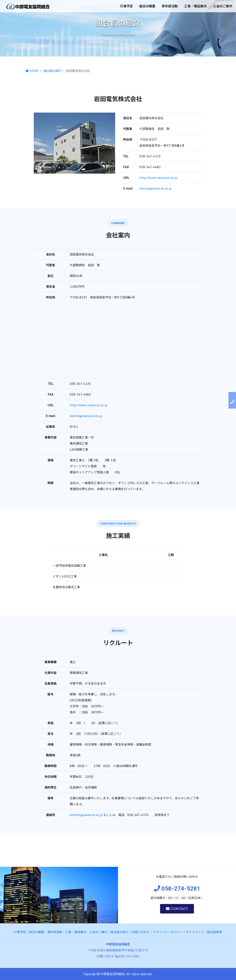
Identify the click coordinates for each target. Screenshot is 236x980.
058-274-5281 (127, 956)
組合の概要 (147, 6)
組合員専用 (215, 932)
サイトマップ (195, 932)
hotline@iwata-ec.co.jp (156, 188)
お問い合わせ (141, 932)
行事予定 (126, 6)
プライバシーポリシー (168, 932)
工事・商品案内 (195, 6)
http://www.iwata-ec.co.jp (158, 178)
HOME (32, 71)
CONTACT (177, 909)
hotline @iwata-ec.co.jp (86, 815)
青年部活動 (170, 6)
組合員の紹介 (52, 71)
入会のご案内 (223, 6)
